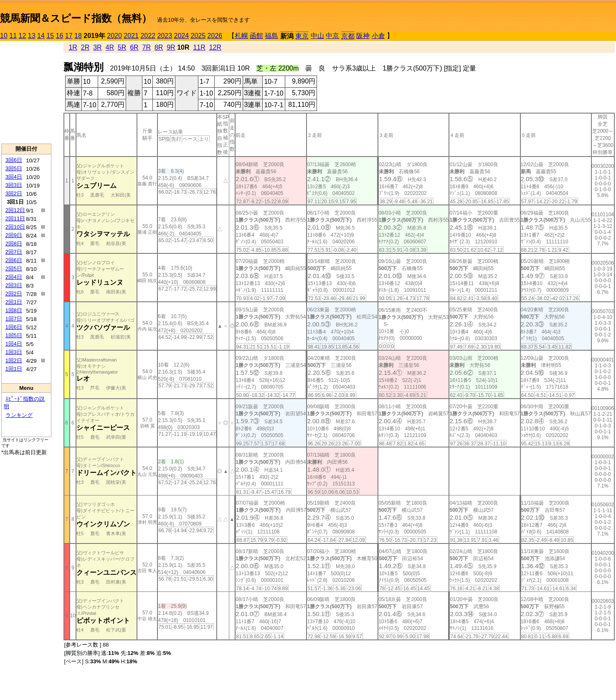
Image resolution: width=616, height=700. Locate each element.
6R (134, 47)
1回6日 (14, 327)
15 (50, 36)
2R (85, 47)
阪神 (363, 36)
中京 (332, 36)
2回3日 (14, 285)
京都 (348, 36)
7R (147, 47)
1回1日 (14, 369)
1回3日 (14, 352)
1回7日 (14, 319)
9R (171, 47)
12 (23, 36)
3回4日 (14, 177)
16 (60, 36)
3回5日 (14, 168)
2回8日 (14, 244)
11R (199, 47)
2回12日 (15, 210)
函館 (256, 36)
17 (69, 36)
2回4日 (14, 277)
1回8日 (14, 310)
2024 (181, 36)
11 (13, 36)
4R (110, 47)
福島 (271, 36)
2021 (131, 36)
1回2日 (14, 360)
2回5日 (14, 269)
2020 (114, 36)
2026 (215, 36)
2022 (148, 36)
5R (122, 47)
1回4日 (14, 344)
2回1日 (14, 302)
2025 (198, 36)
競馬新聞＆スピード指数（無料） (76, 18)
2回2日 (14, 294)
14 (41, 36)
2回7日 (14, 252)
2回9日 (14, 235)
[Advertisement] (26, 92)
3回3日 (14, 185)
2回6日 (14, 260)
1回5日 (14, 335)
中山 (317, 36)
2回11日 (15, 219)
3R (97, 47)
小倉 (378, 36)
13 (32, 36)
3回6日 (14, 160)
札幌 (241, 36)
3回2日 (14, 193)
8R (159, 47)
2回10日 (15, 227)
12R (215, 47)
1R (73, 47)
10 (4, 36)
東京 (302, 36)
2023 (165, 36)
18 (78, 36)
